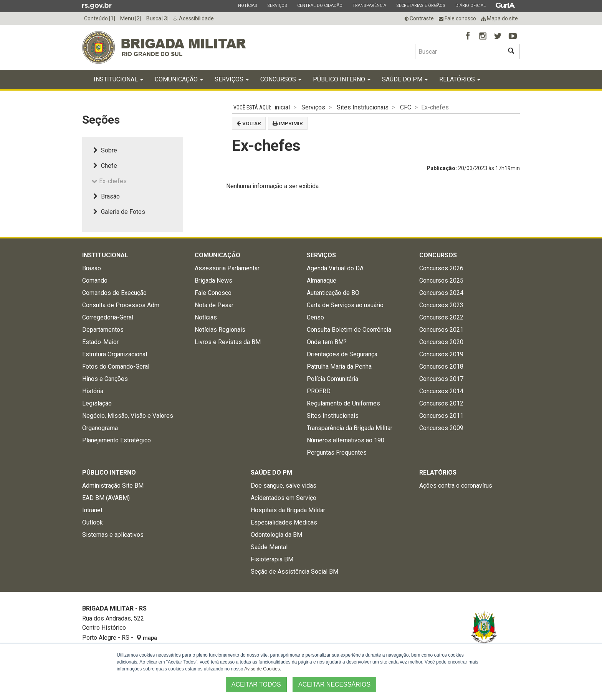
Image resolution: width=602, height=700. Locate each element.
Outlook (93, 522)
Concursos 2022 (441, 317)
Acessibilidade (194, 18)
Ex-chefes (109, 181)
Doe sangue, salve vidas (284, 486)
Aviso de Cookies (262, 669)
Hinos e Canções (105, 379)
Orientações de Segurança (342, 354)
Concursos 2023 (441, 305)
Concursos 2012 (441, 403)
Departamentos (103, 330)
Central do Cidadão (320, 5)
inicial (282, 107)
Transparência (369, 5)
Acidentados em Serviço (284, 498)
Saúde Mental (269, 547)
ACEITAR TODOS (256, 684)
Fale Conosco (213, 293)
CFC (406, 107)
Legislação (97, 403)
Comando (95, 280)
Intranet (92, 510)
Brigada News (213, 280)
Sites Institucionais (363, 107)
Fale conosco (457, 18)
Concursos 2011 (441, 416)
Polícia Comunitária (332, 379)
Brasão (106, 196)
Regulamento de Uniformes (343, 403)
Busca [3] (157, 18)
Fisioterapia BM (272, 559)
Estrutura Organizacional (115, 354)
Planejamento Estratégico (117, 440)
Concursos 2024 (441, 293)
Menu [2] (131, 18)
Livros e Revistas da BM (228, 342)
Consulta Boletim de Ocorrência (349, 330)
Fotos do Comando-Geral (116, 367)
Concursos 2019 (441, 354)
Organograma (100, 428)
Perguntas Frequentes (337, 453)
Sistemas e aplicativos (113, 535)
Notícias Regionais (220, 330)
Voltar (249, 123)
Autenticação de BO (333, 293)
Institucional (118, 79)
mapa (147, 638)
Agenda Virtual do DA (335, 268)
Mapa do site (499, 18)
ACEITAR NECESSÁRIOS (334, 684)
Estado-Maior (100, 342)
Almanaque (322, 280)
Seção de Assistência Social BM (294, 572)
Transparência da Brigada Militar (350, 428)
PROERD (319, 391)
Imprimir (288, 123)
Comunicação (179, 79)
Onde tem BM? (327, 342)
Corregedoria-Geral (108, 317)
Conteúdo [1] (100, 18)
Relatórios (460, 79)
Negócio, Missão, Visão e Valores (128, 416)
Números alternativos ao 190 (346, 440)
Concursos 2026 (441, 268)
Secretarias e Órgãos (421, 5)
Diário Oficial (470, 5)
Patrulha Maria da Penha (339, 367)
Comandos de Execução (114, 293)
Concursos (281, 79)
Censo (315, 317)
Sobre (104, 150)
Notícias (247, 5)
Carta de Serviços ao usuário (345, 305)
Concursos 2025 (441, 280)
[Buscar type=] (459, 51)
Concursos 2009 (441, 428)
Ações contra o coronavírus (456, 486)
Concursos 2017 (441, 379)
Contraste (419, 18)
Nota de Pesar (214, 305)
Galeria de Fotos (118, 212)
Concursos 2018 (441, 367)
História (93, 391)
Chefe (104, 166)
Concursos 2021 (441, 330)
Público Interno (342, 79)
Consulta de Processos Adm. (121, 305)
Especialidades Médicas (284, 522)
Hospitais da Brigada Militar (288, 510)
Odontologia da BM (276, 535)
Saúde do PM (405, 79)
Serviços (277, 5)
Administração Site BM (113, 486)
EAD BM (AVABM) (106, 498)
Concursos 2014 (441, 391)
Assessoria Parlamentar (227, 268)
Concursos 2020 (441, 342)
